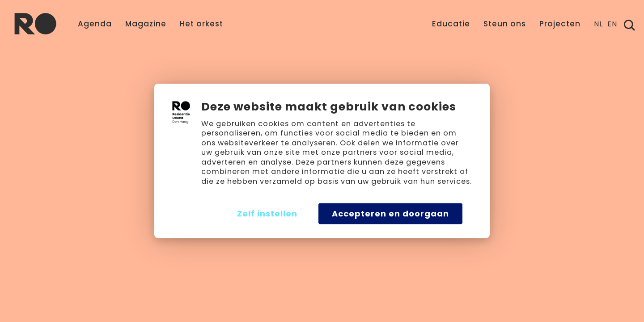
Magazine (146, 24)
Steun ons (505, 24)
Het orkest (201, 24)
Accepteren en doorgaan (390, 214)
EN (612, 25)
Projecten (560, 24)
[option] (612, 27)
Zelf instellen (267, 214)
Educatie (451, 24)
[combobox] (598, 27)
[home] (35, 24)
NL (598, 25)
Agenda (95, 24)
